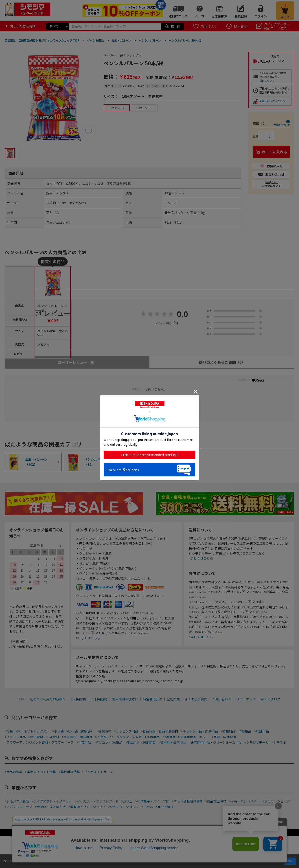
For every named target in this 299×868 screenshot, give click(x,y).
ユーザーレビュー (77, 362)
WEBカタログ (270, 699)
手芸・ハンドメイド (245, 801)
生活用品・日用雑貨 (141, 742)
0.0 (183, 314)
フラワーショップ (277, 801)
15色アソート (144, 108)
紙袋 (10, 731)
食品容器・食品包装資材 (160, 731)
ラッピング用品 (127, 731)
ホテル (148, 807)
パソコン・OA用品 (109, 742)
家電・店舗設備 (225, 737)
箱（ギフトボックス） (33, 731)
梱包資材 (105, 731)
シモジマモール (257, 742)
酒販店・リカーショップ (88, 807)
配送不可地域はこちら (272, 101)
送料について (178, 16)
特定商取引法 (152, 699)
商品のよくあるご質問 (222, 362)
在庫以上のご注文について (271, 184)
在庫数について (282, 125)
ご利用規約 (99, 699)
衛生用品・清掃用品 (237, 731)
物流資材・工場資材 (45, 737)
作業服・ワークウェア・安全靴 (120, 737)
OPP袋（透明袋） (81, 731)
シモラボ (280, 742)
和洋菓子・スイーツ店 (153, 801)
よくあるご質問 (196, 699)
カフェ (128, 801)
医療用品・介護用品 (161, 737)
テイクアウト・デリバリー (53, 801)
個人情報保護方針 (125, 699)
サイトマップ (246, 699)
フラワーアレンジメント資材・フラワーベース (40, 742)
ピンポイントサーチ (99, 772)
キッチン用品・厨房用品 (200, 731)
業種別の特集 (70, 772)
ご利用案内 (78, 699)
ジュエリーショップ (124, 807)
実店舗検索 (219, 16)
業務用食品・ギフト (195, 737)
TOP (22, 699)
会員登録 (241, 16)
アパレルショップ (19, 807)
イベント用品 (16, 737)
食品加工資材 (217, 801)
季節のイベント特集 (41, 772)
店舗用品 (262, 731)
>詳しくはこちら (88, 638)
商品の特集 (14, 772)
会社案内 (173, 699)
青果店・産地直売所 (51, 807)
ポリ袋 (59, 731)
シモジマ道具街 (18, 801)
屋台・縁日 (165, 807)
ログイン (261, 16)
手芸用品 (84, 742)
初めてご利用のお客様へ (48, 699)
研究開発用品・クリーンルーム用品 (216, 742)
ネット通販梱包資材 (188, 801)
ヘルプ (200, 16)
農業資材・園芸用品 (78, 737)
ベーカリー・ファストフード (98, 801)
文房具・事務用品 (173, 742)
